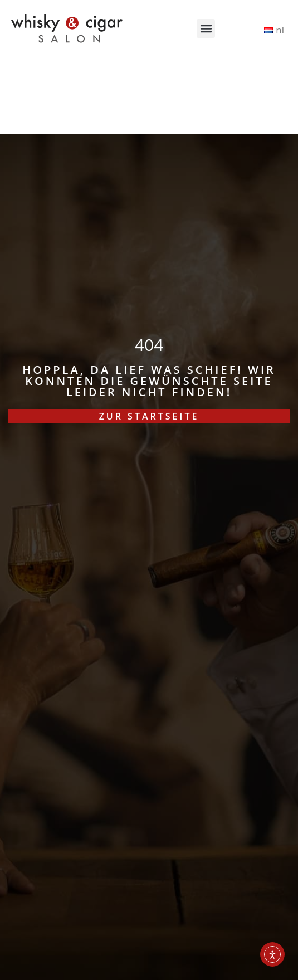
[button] (206, 29)
